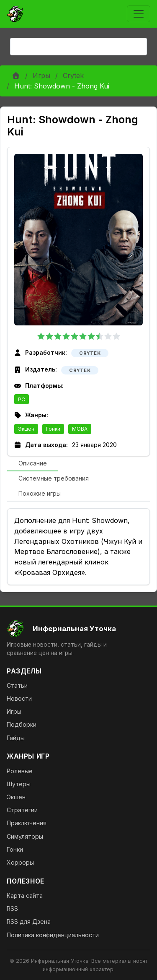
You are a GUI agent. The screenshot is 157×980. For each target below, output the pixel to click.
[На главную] (78, 629)
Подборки (22, 724)
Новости (19, 698)
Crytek (73, 75)
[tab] (32, 464)
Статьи (17, 685)
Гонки (53, 429)
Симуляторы (25, 836)
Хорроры (20, 862)
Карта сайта (25, 896)
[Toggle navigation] (139, 14)
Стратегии (22, 810)
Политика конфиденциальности (53, 935)
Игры (41, 75)
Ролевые (20, 771)
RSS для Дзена (29, 922)
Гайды (16, 738)
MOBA (80, 429)
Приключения (27, 823)
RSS (12, 909)
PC (22, 399)
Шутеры (19, 784)
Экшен (26, 429)
